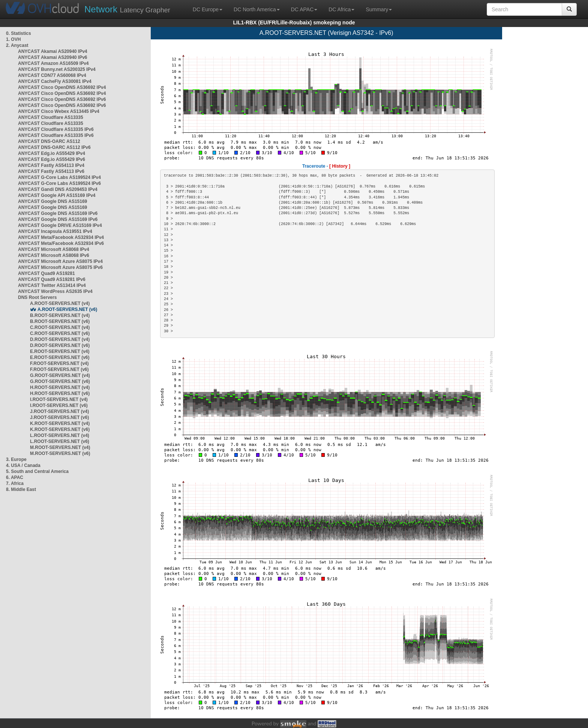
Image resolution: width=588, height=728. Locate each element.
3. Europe (16, 459)
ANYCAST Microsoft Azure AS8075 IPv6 (60, 267)
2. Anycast (17, 45)
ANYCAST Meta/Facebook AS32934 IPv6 (61, 243)
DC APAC (304, 9)
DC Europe (208, 9)
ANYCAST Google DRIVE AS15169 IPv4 (60, 225)
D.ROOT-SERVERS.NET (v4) (60, 339)
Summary (379, 9)
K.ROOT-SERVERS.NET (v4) (60, 423)
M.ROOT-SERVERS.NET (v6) (60, 453)
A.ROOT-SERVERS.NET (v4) (60, 303)
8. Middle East (21, 489)
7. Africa (15, 483)
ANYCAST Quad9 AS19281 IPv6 (52, 279)
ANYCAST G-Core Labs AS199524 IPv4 (59, 177)
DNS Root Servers (37, 297)
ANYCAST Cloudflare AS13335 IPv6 (56, 129)
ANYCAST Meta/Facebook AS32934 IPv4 (61, 237)
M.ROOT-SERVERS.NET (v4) (60, 447)
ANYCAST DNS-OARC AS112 (49, 141)
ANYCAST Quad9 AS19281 (46, 273)
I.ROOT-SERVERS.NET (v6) (59, 405)
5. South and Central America (37, 471)
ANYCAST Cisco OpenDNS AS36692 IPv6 (62, 99)
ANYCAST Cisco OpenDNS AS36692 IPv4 (62, 87)
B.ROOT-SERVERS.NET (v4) (60, 315)
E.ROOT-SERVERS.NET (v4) (60, 351)
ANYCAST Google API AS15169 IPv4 (57, 195)
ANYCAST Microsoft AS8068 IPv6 (54, 255)
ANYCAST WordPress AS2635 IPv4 (55, 291)
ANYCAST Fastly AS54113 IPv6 (51, 171)
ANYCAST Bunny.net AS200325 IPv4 (57, 69)
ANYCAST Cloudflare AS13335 (51, 117)
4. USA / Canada (23, 465)
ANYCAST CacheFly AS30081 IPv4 (55, 81)
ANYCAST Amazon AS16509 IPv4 (53, 63)
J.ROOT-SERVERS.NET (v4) (59, 411)
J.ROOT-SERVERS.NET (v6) (59, 417)
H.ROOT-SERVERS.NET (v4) (60, 387)
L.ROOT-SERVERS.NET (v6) (60, 441)
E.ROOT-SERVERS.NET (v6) (60, 357)
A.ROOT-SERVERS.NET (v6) (67, 309)
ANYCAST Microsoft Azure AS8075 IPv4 (60, 261)
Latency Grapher (127, 9)
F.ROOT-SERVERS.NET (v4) (59, 363)
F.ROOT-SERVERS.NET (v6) (59, 369)
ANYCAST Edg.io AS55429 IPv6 (52, 159)
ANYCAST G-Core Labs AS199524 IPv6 (59, 183)
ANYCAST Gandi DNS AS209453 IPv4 (58, 189)
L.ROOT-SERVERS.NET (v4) (60, 435)
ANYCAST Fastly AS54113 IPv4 (51, 165)
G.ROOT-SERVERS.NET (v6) (60, 381)
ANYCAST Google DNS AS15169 (52, 201)
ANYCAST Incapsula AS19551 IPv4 (55, 231)
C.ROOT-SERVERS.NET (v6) (60, 333)
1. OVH (13, 39)
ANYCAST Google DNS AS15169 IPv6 (58, 213)
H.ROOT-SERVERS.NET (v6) (60, 393)
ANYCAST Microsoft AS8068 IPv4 (54, 249)
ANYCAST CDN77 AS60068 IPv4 (52, 75)
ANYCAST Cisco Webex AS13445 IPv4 (59, 111)
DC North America (257, 9)
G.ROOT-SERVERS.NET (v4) (60, 375)
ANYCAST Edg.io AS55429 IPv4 (52, 153)
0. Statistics (19, 33)
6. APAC (15, 477)
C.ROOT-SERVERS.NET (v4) (60, 327)
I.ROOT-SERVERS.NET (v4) (59, 399)
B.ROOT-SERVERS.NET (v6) (60, 321)
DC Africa (341, 9)
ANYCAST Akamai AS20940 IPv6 (53, 57)
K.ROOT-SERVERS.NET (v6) (60, 429)
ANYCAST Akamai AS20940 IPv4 (53, 51)
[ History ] (340, 166)
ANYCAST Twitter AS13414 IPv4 (52, 285)
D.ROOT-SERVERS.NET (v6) (60, 345)
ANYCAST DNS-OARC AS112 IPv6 (54, 147)
